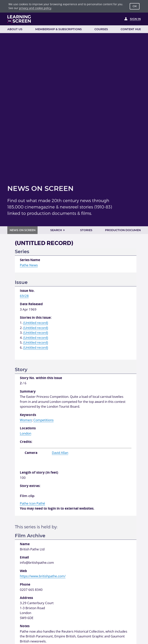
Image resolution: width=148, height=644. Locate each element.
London (26, 433)
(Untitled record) (36, 323)
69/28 (24, 296)
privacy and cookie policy (35, 8)
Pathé (32, 503)
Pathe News (29, 265)
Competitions (43, 420)
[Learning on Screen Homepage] (19, 19)
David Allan (60, 453)
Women (26, 420)
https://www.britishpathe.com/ (43, 576)
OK (135, 6)
